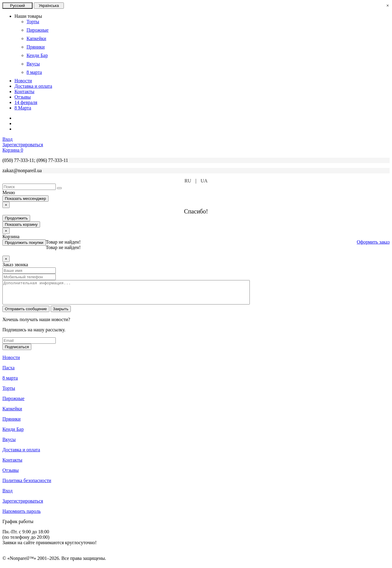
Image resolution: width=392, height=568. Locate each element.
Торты (9, 393)
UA (204, 181)
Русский (17, 6)
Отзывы (23, 97)
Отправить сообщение (26, 313)
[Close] (6, 205)
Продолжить (16, 218)
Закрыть (61, 313)
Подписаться (17, 351)
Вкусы (9, 444)
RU (188, 181)
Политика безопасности (27, 485)
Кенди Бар (13, 434)
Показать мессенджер (25, 199)
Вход (8, 495)
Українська (49, 6)
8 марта (10, 382)
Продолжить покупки (24, 243)
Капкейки (12, 413)
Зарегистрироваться (23, 505)
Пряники (11, 423)
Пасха (8, 372)
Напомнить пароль (22, 516)
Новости (23, 81)
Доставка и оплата (33, 86)
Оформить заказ (373, 242)
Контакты (24, 92)
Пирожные (13, 403)
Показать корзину (21, 224)
